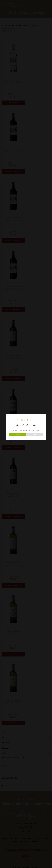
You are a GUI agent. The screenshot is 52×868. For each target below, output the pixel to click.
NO (35, 434)
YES (17, 434)
